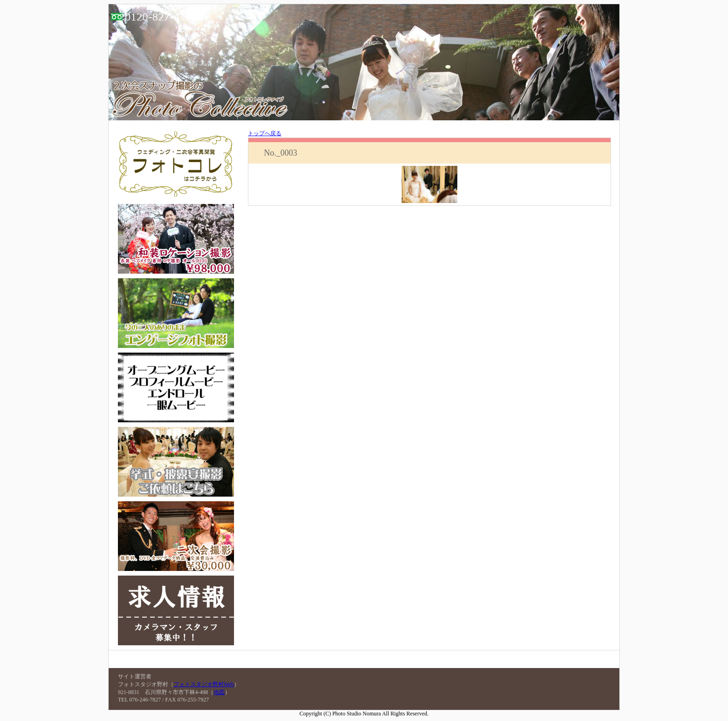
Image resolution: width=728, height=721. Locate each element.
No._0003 (280, 153)
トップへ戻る (265, 133)
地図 (219, 692)
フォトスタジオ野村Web (204, 684)
